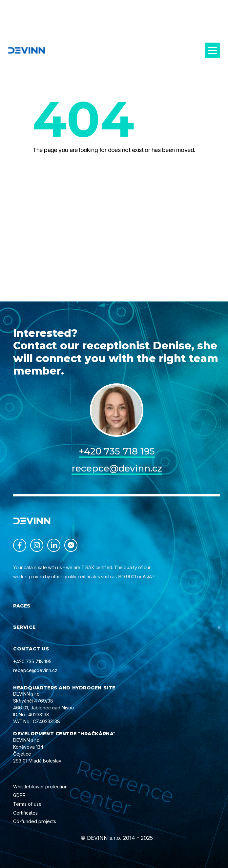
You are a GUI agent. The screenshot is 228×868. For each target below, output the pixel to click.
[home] (27, 50)
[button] (212, 50)
